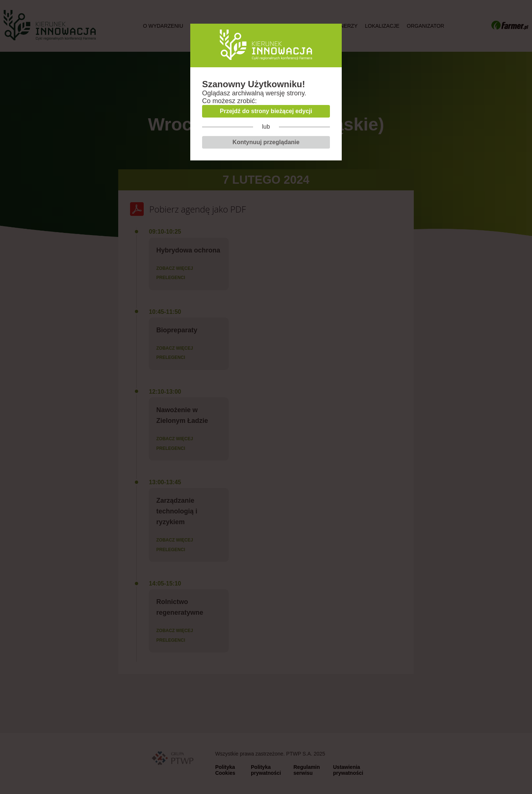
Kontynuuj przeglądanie (266, 142)
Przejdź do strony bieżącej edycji (266, 111)
